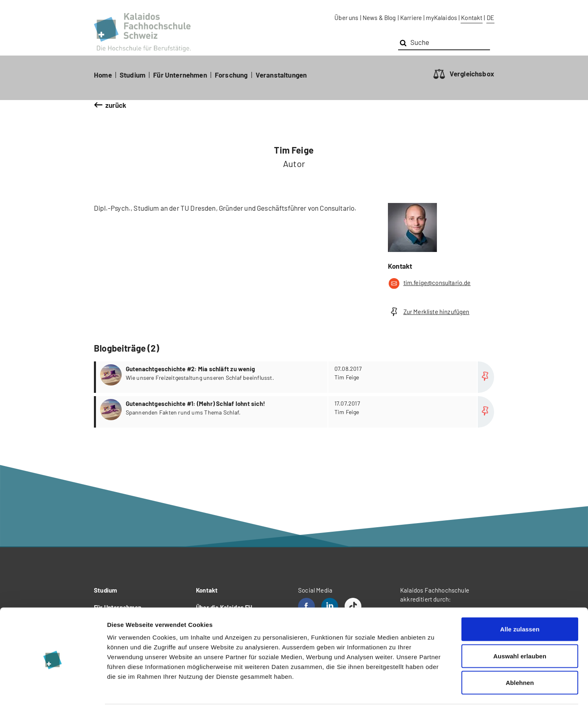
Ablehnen (520, 657)
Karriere (411, 18)
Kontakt (472, 18)
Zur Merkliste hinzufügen (429, 312)
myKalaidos (441, 18)
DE (490, 18)
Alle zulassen (520, 604)
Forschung (231, 75)
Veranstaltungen (281, 75)
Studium (133, 75)
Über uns (346, 18)
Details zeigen (434, 695)
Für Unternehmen (180, 75)
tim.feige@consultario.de (429, 283)
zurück (116, 105)
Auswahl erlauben (520, 631)
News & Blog (379, 18)
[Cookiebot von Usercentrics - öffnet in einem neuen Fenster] (53, 695)
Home (103, 75)
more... (295, 377)
